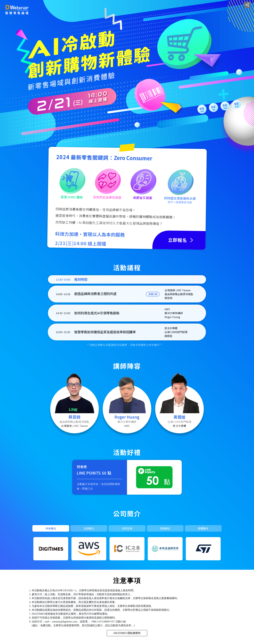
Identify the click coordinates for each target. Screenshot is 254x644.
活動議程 (184, 5)
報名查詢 (232, 5)
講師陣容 (200, 5)
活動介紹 (167, 5)
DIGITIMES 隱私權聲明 (127, 633)
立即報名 (216, 5)
